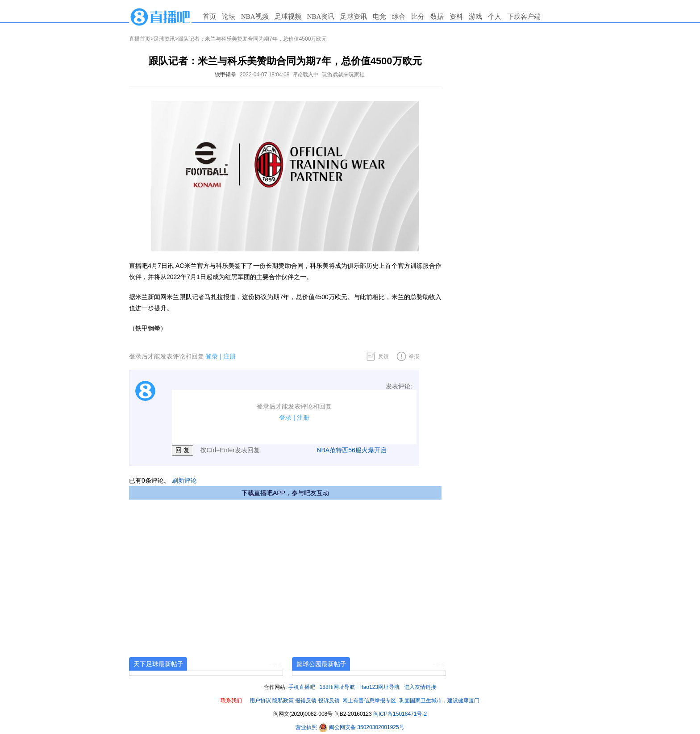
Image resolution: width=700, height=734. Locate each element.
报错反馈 (306, 701)
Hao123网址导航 (379, 687)
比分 (418, 17)
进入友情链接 (420, 687)
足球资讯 (354, 17)
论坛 (229, 17)
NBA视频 (255, 17)
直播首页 (140, 39)
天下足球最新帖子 (158, 664)
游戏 (475, 17)
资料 (456, 17)
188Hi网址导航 (337, 687)
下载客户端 (524, 17)
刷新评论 (184, 480)
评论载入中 (305, 75)
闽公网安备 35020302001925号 (362, 727)
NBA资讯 (321, 17)
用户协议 (260, 701)
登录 (212, 356)
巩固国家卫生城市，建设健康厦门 (439, 701)
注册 (229, 356)
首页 (209, 17)
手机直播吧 (302, 687)
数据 (437, 17)
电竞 (379, 17)
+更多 (276, 665)
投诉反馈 (329, 701)
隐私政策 (283, 701)
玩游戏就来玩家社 (343, 75)
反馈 (383, 356)
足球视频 (288, 17)
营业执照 (307, 727)
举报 (414, 356)
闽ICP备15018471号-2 (400, 714)
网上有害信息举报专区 (369, 701)
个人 (495, 17)
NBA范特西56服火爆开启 (351, 450)
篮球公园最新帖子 (321, 664)
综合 (399, 17)
